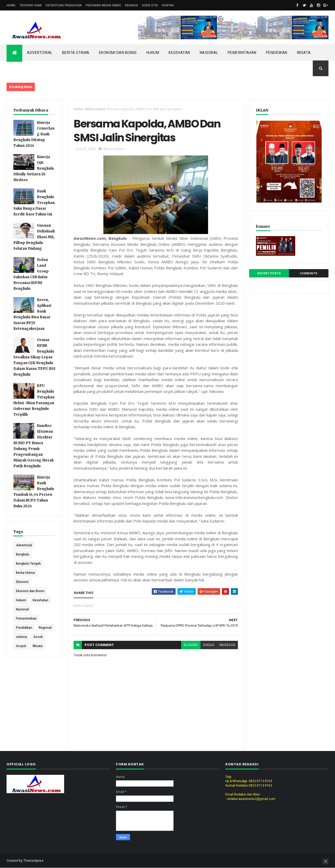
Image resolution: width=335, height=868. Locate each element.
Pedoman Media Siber (104, 5)
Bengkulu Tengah (28, 564)
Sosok (38, 637)
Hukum (153, 53)
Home (11, 5)
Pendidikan (277, 53)
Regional (45, 628)
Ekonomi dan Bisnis (118, 53)
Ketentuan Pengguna (64, 5)
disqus (209, 645)
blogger (191, 645)
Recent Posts (269, 273)
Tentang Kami (30, 5)
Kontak (168, 5)
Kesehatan (179, 53)
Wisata (304, 53)
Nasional (209, 53)
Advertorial (40, 53)
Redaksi (131, 5)
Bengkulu (23, 554)
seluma (21, 637)
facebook (227, 645)
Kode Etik (150, 5)
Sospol (21, 646)
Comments (309, 273)
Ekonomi (22, 582)
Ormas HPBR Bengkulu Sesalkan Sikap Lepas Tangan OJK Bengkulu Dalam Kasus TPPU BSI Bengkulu (34, 357)
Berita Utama (76, 53)
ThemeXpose (33, 861)
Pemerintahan (242, 53)
